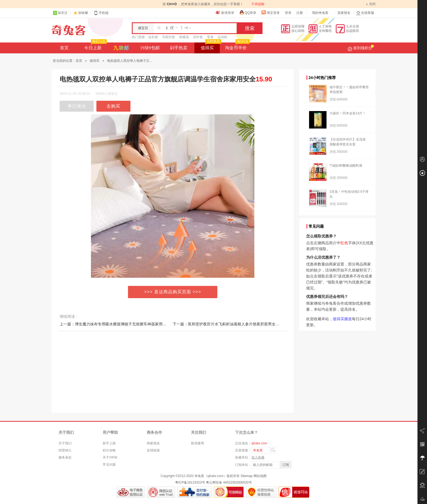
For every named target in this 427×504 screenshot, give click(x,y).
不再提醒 (258, 4)
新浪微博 (197, 443)
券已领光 (77, 106)
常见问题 (109, 465)
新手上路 (109, 443)
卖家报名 (344, 13)
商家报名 (153, 443)
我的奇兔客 (320, 13)
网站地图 (260, 476)
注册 (300, 13)
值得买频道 (342, 319)
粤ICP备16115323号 (190, 482)
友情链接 (153, 450)
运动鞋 (222, 37)
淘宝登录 (270, 13)
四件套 (198, 37)
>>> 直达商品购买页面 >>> (173, 292)
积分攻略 (109, 450)
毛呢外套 (169, 37)
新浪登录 (225, 13)
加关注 (60, 13)
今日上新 (95, 46)
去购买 (113, 106)
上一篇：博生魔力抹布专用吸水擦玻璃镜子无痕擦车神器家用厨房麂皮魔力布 (124, 324)
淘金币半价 (237, 46)
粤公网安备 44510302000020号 (229, 482)
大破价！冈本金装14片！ (348, 113)
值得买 (210, 46)
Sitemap (246, 476)
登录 (288, 13)
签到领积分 (361, 48)
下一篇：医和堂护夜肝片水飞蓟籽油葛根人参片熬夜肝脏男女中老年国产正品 (237, 324)
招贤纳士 (65, 450)
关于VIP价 (110, 457)
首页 (64, 48)
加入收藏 (258, 457)
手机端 (101, 13)
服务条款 (65, 457)
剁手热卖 (179, 48)
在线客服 (365, 13)
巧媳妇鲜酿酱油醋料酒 (346, 166)
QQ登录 (248, 13)
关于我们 (65, 443)
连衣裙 (153, 37)
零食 (210, 37)
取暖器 (184, 37)
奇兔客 (68, 30)
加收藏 (83, 13)
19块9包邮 (150, 48)
